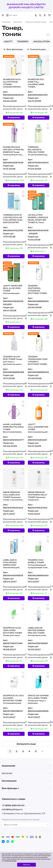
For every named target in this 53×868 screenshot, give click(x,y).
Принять (26, 865)
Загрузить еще (26, 744)
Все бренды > (10, 788)
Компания (9, 766)
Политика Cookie (10, 861)
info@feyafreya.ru (12, 809)
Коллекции (9, 781)
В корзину (14, 117)
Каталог (7, 773)
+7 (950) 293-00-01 (13, 805)
